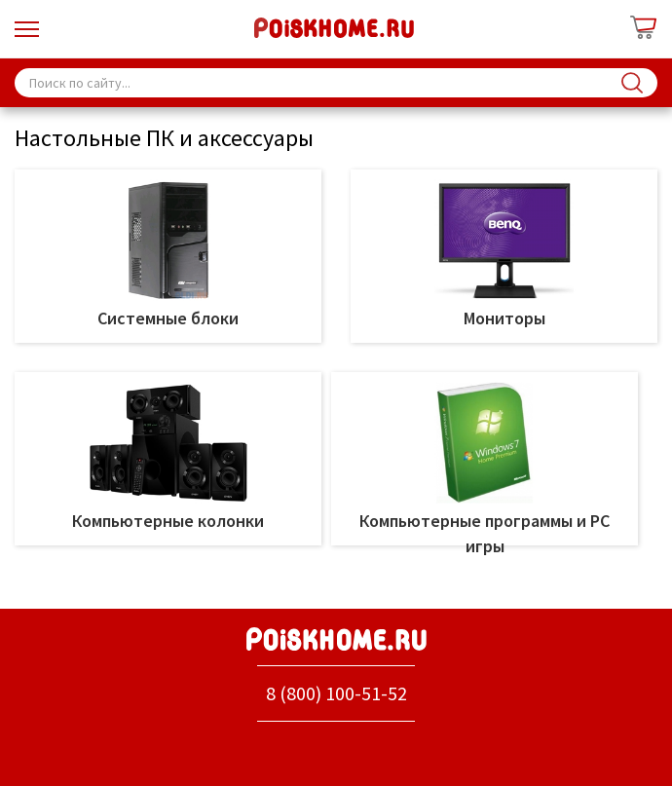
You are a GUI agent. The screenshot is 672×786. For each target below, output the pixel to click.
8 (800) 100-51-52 (336, 693)
